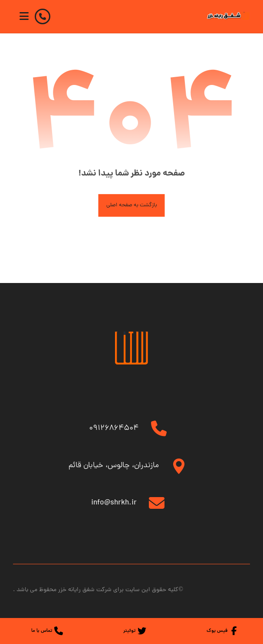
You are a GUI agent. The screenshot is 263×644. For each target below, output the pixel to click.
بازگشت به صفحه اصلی (132, 205)
